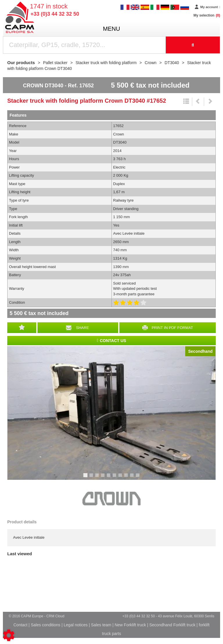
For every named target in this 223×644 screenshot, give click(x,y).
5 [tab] (109, 478)
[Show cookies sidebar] (9, 635)
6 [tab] (115, 478)
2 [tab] (92, 478)
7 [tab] (121, 478)
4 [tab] (104, 478)
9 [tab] (133, 478)
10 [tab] (140, 478)
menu (112, 29)
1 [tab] (86, 478)
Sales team (101, 625)
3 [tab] (98, 478)
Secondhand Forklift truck (172, 625)
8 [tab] (127, 478)
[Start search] (193, 45)
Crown (111, 499)
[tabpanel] (111, 413)
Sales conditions (46, 625)
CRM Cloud (55, 616)
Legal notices (76, 625)
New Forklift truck (130, 625)
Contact (20, 625)
